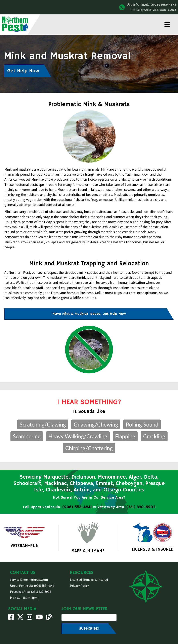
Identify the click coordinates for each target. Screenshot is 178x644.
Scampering (27, 436)
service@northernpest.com (29, 580)
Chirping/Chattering (89, 448)
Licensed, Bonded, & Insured (89, 580)
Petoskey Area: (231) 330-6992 (31, 592)
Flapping (125, 436)
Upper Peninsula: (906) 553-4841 (32, 586)
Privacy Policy (79, 586)
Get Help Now (23, 71)
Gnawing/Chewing (96, 424)
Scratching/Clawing (43, 424)
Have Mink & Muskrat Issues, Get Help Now (89, 314)
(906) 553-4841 (163, 5)
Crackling (154, 436)
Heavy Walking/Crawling (78, 436)
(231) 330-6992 (164, 10)
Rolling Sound (142, 424)
